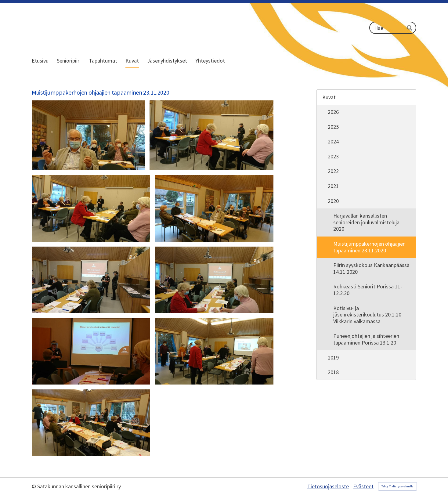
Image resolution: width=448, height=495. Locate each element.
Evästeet (363, 486)
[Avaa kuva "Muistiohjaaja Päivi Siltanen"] (214, 280)
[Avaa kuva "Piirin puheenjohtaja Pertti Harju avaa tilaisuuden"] (91, 208)
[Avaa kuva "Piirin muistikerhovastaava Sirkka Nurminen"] (211, 135)
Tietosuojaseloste (328, 486)
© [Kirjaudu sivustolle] (34, 486)
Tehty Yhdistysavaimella (397, 486)
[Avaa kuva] (88, 135)
